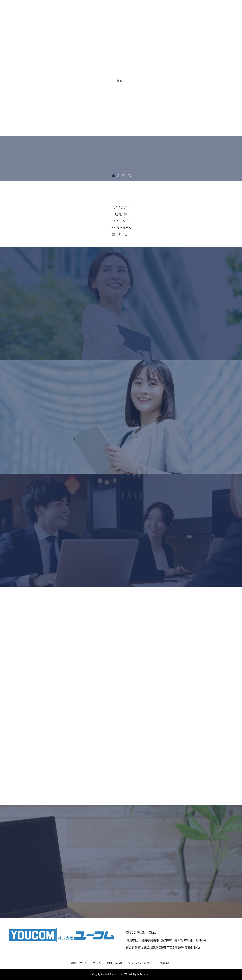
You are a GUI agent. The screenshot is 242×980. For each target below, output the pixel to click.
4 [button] (129, 176)
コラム (97, 963)
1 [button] (113, 176)
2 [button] (118, 176)
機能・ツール (79, 963)
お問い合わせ (114, 963)
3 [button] (124, 176)
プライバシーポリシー (141, 963)
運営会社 (165, 963)
